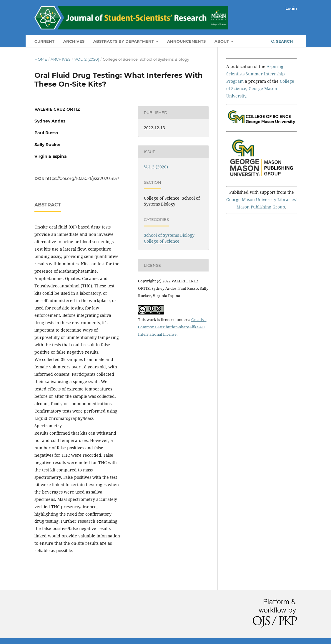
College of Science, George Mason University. (260, 88)
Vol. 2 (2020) (87, 59)
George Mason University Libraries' (261, 200)
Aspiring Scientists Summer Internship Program (256, 74)
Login (291, 8)
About (222, 41)
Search (282, 41)
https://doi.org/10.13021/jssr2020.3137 (82, 178)
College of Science (162, 241)
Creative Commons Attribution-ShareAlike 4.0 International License (172, 327)
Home (41, 59)
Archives (74, 41)
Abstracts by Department (124, 41)
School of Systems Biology (169, 235)
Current (44, 41)
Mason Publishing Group (261, 207)
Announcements (186, 41)
